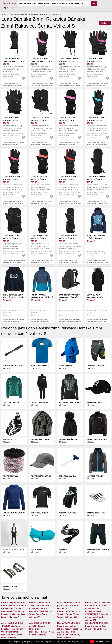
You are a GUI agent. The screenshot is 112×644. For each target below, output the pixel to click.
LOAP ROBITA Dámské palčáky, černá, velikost (96, 179)
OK (92, 642)
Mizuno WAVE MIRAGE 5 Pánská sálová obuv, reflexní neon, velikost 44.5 (70, 626)
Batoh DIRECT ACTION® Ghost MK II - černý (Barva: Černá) (69, 297)
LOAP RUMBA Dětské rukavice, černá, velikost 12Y (96, 120)
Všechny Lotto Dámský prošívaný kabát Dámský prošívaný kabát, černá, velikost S (98, 321)
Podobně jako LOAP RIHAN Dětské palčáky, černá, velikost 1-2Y (14, 261)
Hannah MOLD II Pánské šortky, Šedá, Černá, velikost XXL (40, 614)
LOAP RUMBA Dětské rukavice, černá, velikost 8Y (68, 179)
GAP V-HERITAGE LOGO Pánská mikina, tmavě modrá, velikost (13, 297)
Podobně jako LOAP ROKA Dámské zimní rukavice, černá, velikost (13, 85)
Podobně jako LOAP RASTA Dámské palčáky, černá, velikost (41, 143)
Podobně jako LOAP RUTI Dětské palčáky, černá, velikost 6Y (41, 202)
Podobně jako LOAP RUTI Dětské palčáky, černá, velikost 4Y (69, 143)
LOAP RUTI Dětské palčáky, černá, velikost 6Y (39, 179)
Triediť (103, 23)
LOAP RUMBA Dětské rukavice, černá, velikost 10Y (12, 179)
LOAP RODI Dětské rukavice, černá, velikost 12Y (95, 61)
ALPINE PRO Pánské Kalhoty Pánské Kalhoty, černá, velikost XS (69, 635)
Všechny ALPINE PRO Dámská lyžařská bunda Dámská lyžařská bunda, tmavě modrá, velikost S (97, 262)
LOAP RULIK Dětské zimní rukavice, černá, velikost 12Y (42, 61)
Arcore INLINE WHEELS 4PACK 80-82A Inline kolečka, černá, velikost (12, 626)
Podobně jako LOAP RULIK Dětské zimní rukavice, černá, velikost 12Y (42, 84)
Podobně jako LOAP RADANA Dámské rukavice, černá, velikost (69, 84)
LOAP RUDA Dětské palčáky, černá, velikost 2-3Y (40, 238)
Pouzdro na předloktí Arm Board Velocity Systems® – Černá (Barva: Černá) (14, 605)
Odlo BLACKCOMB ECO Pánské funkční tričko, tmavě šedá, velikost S (96, 626)
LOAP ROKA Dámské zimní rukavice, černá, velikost (14, 61)
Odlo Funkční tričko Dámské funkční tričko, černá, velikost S (12, 635)
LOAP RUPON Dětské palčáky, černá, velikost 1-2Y (68, 238)
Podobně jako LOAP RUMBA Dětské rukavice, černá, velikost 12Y (97, 144)
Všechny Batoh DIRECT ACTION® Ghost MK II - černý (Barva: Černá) (70, 320)
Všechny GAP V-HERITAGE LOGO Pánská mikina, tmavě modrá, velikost (14, 321)
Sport (4, 14)
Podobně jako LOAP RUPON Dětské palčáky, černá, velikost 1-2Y (69, 262)
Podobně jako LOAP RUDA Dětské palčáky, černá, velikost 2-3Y (42, 261)
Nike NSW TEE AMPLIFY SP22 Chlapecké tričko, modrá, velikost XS (40, 605)
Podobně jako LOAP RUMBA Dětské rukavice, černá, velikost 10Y (13, 203)
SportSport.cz (10, 3)
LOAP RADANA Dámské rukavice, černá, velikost (69, 61)
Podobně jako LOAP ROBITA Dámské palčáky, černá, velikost (97, 202)
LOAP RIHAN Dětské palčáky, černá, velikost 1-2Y (12, 238)
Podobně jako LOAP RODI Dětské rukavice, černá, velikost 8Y (13, 143)
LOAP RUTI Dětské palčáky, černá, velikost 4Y (67, 120)
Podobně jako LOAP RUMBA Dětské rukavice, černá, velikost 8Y (70, 202)
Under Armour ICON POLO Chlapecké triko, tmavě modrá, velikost (98, 605)
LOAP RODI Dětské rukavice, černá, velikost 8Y (11, 120)
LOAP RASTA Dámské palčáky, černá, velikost (40, 120)
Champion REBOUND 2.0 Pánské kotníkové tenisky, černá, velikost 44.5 (13, 614)
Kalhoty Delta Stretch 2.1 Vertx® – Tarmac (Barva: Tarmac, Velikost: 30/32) (69, 614)
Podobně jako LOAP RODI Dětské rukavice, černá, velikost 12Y (97, 84)
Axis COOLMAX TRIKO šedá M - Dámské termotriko (40, 626)
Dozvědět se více (102, 642)
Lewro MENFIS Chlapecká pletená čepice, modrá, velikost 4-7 (69, 605)
